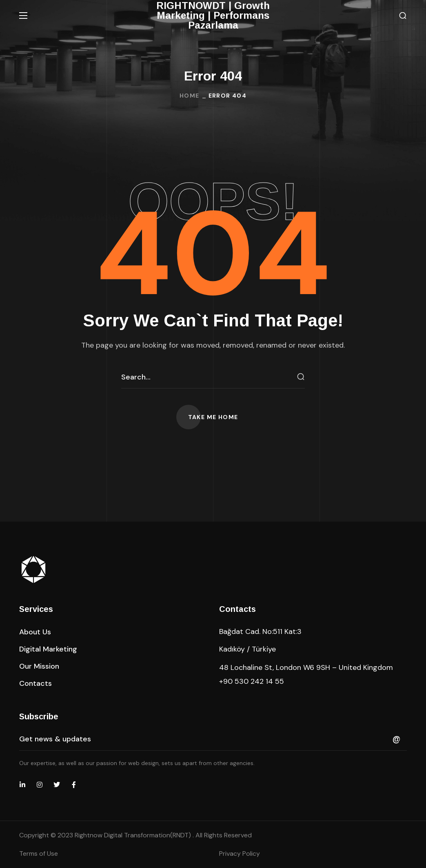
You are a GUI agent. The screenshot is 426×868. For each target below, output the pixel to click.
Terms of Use (39, 853)
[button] (403, 16)
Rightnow (134, 835)
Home (190, 96)
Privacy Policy (240, 853)
